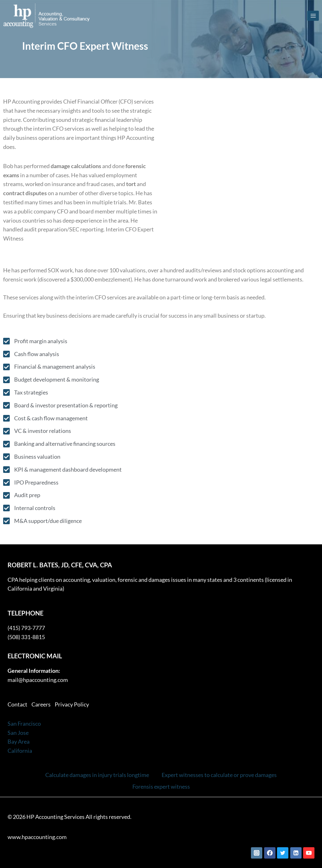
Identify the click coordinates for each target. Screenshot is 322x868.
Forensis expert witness (161, 786)
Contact (17, 704)
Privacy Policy (72, 704)
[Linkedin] (296, 853)
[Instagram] (257, 853)
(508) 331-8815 (26, 637)
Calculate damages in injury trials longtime (97, 775)
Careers (41, 704)
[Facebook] (270, 853)
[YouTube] (309, 853)
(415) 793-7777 (26, 628)
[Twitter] (283, 853)
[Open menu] (313, 16)
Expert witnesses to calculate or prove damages (219, 775)
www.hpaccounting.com (37, 837)
